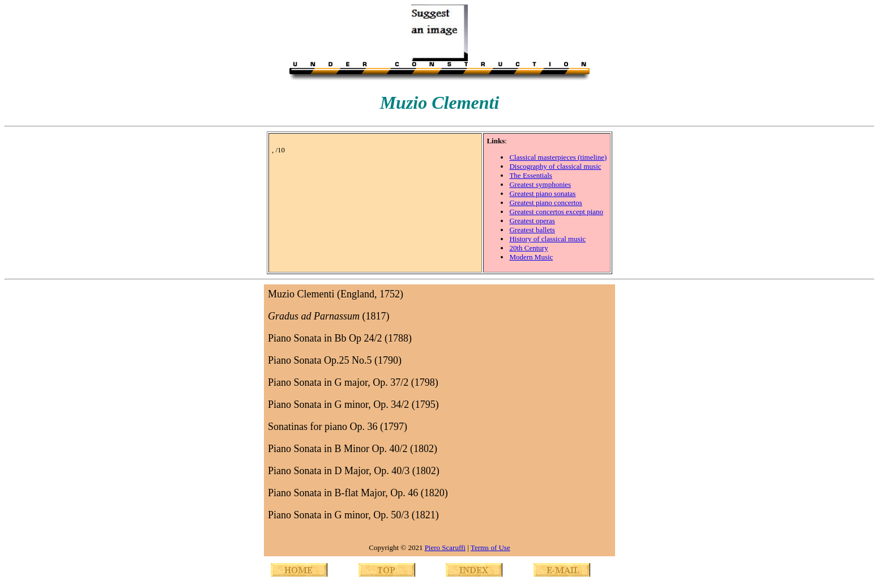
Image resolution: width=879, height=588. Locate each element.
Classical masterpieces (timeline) (558, 157)
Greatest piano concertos (546, 203)
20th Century (528, 248)
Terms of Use (490, 547)
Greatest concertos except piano (556, 212)
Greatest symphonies (540, 184)
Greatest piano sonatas (542, 193)
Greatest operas (532, 221)
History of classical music (547, 239)
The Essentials (530, 175)
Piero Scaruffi (445, 547)
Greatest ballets (532, 230)
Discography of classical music (555, 166)
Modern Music (531, 257)
